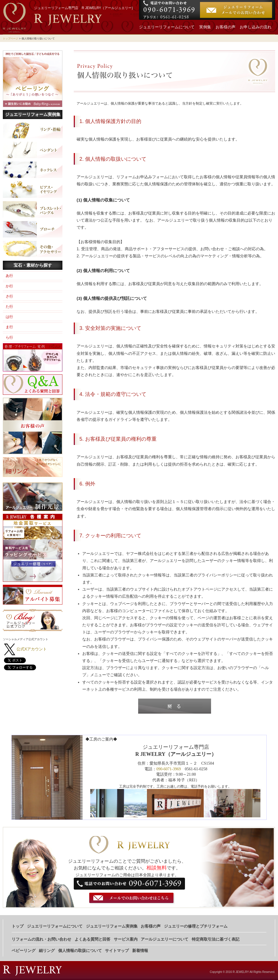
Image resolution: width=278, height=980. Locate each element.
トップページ (10, 39)
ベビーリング (24, 951)
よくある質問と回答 (92, 939)
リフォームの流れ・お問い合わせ (41, 939)
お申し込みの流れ (256, 27)
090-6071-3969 (169, 769)
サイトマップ (117, 951)
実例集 (205, 27)
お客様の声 (226, 27)
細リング (47, 951)
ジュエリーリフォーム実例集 (33, 114)
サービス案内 (126, 939)
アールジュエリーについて (165, 939)
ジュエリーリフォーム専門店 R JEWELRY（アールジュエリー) (83, 8)
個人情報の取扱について (80, 951)
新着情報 (140, 951)
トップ (18, 926)
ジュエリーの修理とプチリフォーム (196, 926)
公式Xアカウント (32, 649)
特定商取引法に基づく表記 (216, 939)
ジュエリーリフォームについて (167, 27)
